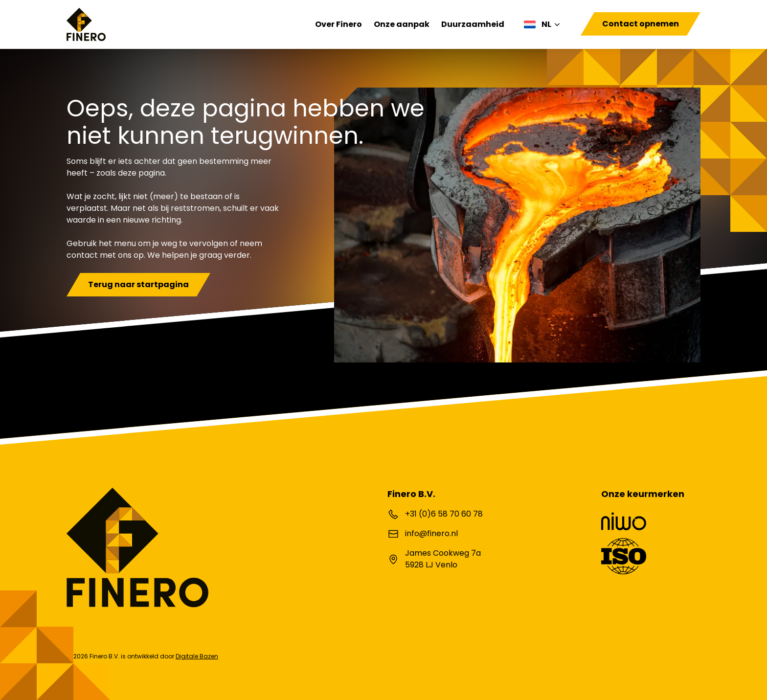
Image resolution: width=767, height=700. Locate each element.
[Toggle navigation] (584, 36)
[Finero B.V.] (86, 24)
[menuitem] (542, 24)
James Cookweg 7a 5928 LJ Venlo (443, 559)
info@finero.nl (431, 533)
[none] (542, 24)
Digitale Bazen (197, 656)
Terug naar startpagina (138, 284)
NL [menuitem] (546, 24)
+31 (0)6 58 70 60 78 (444, 514)
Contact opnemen (641, 24)
